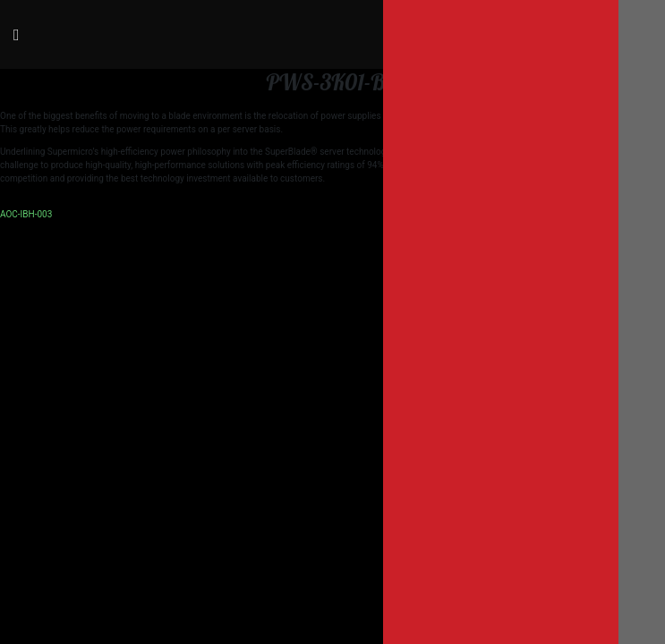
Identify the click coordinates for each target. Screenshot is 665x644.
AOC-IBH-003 (26, 214)
